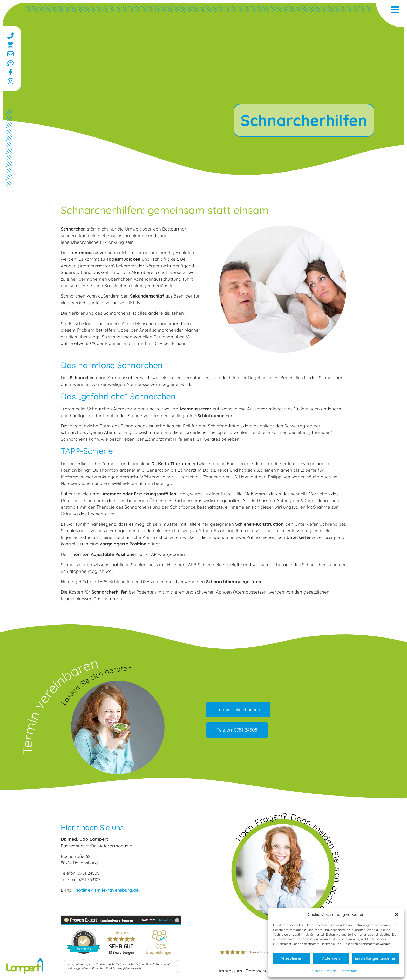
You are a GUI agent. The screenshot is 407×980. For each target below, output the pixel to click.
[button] (397, 915)
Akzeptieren (291, 958)
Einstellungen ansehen (376, 958)
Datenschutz (348, 971)
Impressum (231, 971)
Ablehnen (331, 958)
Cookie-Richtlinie (324, 971)
